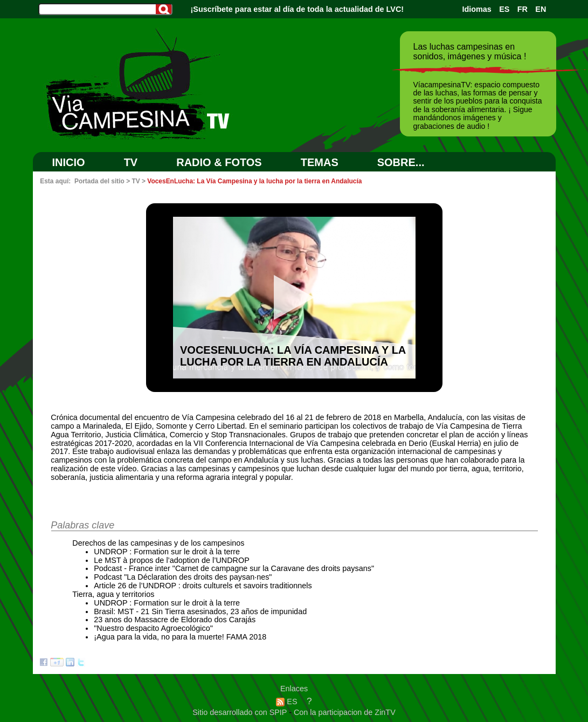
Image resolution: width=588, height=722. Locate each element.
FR (523, 9)
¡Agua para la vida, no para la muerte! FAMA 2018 (180, 637)
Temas (320, 162)
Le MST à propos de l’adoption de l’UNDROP (172, 560)
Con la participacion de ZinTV (345, 712)
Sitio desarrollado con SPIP (241, 712)
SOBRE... (401, 162)
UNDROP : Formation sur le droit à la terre (167, 552)
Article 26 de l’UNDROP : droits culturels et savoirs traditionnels (203, 586)
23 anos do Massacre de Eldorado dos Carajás (175, 620)
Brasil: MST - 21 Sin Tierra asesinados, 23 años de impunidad (200, 611)
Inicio (69, 162)
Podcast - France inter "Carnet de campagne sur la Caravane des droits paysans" (234, 568)
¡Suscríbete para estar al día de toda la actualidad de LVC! (298, 9)
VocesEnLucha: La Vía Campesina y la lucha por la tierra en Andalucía (254, 181)
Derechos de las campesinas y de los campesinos (158, 543)
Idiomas (476, 9)
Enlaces (294, 689)
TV (131, 162)
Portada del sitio (99, 181)
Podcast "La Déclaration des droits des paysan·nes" (183, 577)
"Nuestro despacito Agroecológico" (153, 628)
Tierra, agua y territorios (113, 594)
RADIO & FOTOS (219, 162)
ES (504, 9)
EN (541, 9)
